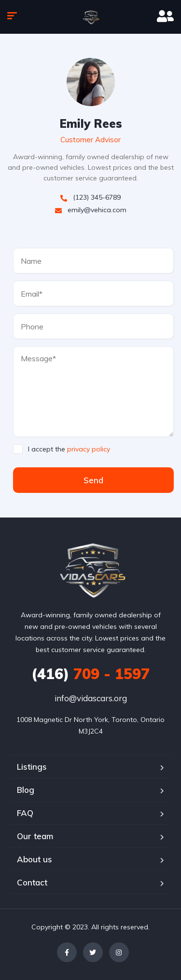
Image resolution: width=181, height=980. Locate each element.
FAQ (25, 813)
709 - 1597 (90, 674)
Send (93, 480)
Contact (32, 882)
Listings (32, 767)
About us (35, 859)
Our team (35, 836)
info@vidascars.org (91, 698)
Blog (26, 790)
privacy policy (89, 449)
